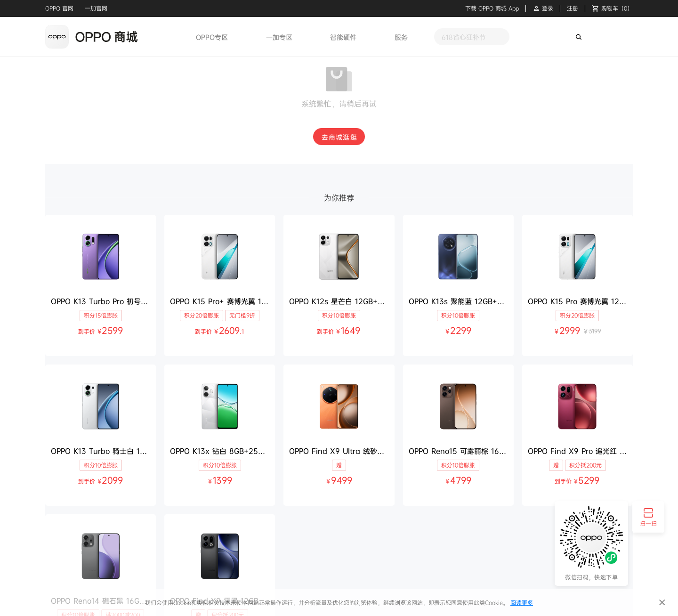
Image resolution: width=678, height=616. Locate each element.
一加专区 (279, 37)
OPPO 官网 (59, 8)
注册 (573, 8)
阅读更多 (522, 603)
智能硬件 (343, 37)
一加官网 (96, 8)
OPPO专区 (212, 37)
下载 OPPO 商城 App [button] (492, 8)
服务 (401, 37)
